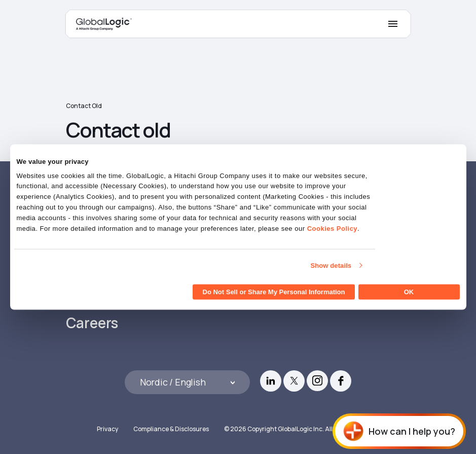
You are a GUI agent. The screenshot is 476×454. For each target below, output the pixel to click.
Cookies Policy (332, 228)
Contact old (84, 106)
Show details (331, 265)
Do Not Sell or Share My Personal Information (274, 292)
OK (409, 292)
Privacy (107, 429)
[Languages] (188, 382)
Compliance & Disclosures (171, 429)
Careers (92, 323)
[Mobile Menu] (393, 24)
